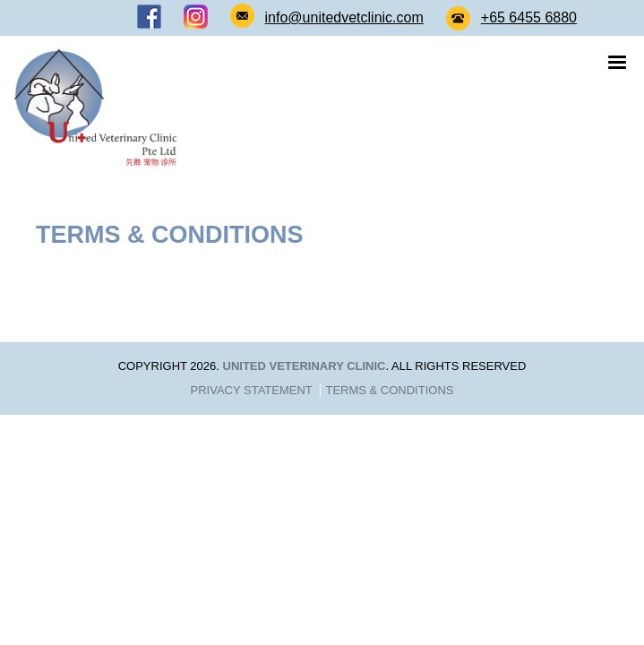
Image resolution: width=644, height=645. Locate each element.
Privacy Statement (252, 390)
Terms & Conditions (389, 390)
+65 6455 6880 (529, 17)
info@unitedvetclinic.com (344, 17)
